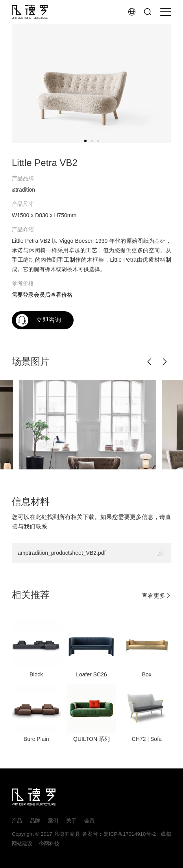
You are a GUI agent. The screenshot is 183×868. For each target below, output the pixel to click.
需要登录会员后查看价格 (42, 295)
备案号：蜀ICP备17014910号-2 (119, 834)
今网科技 (49, 843)
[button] (150, 362)
